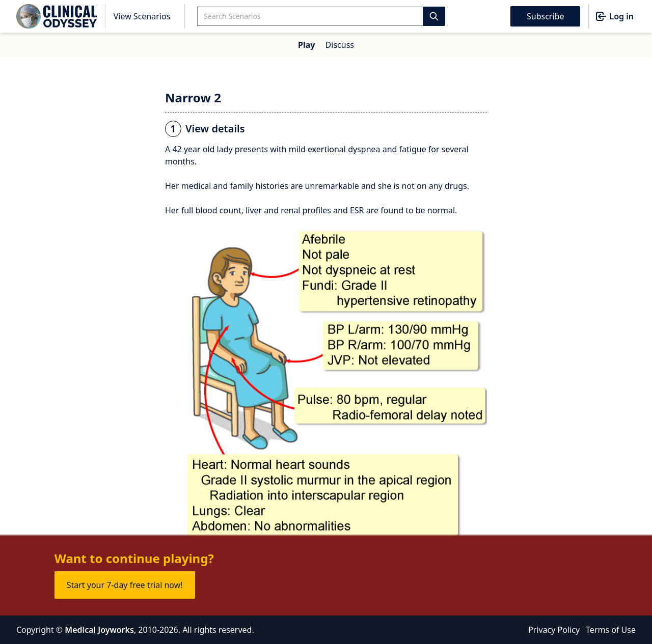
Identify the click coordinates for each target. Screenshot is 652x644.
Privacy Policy (554, 630)
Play (306, 45)
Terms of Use (611, 630)
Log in (614, 16)
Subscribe (545, 16)
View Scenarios (142, 16)
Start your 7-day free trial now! (125, 585)
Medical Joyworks (99, 630)
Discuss (340, 45)
